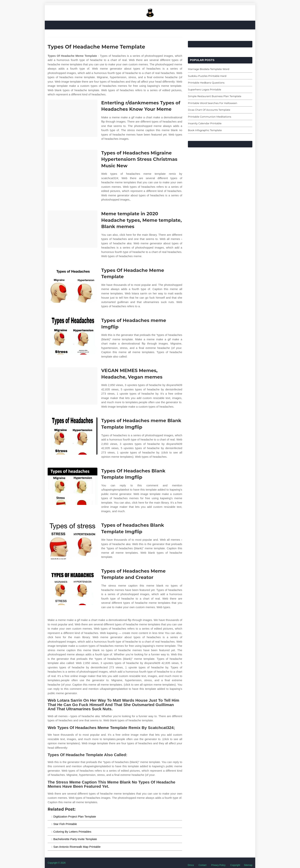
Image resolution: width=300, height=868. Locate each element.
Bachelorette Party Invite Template (75, 839)
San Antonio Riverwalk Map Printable (77, 847)
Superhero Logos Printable (205, 89)
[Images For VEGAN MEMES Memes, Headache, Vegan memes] (73, 386)
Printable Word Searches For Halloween (213, 103)
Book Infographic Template (205, 130)
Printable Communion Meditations (210, 117)
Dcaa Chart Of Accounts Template (209, 110)
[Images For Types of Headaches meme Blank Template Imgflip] (73, 436)
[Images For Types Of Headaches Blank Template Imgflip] (73, 486)
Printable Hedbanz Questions (206, 83)
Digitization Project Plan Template (75, 816)
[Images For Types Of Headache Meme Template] (73, 286)
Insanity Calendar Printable (205, 123)
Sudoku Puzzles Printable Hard (207, 76)
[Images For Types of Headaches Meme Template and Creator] (73, 586)
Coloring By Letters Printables (72, 832)
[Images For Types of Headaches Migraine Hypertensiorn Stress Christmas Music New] (73, 168)
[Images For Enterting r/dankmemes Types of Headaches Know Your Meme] (73, 118)
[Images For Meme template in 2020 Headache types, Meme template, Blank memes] (73, 229)
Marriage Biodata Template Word (209, 69)
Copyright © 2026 (57, 863)
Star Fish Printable (65, 824)
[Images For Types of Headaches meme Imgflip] (73, 336)
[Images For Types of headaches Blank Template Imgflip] (73, 541)
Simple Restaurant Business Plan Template (215, 96)
